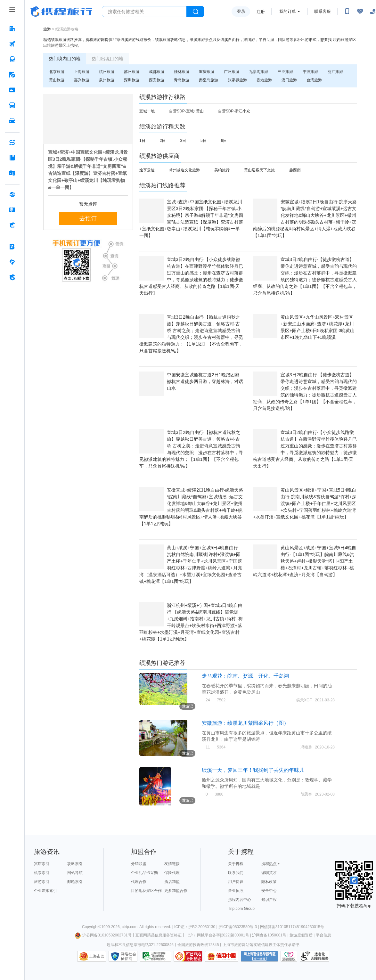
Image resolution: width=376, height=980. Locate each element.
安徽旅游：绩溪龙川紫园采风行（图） (245, 723)
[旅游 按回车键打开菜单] (12, 75)
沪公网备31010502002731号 (103, 935)
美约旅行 (222, 170)
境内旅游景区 (345, 40)
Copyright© (92, 927)
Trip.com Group (241, 909)
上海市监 (97, 956)
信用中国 (222, 956)
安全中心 (269, 891)
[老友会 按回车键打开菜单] (12, 262)
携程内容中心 (240, 900)
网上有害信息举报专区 (259, 956)
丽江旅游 (335, 72)
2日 (163, 141)
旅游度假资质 (301, 935)
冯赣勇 (306, 747)
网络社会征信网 (128, 956)
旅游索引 (42, 882)
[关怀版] (373, 12)
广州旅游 (232, 72)
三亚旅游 (285, 72)
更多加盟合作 (176, 891)
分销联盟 (139, 864)
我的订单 (288, 11)
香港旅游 (264, 80)
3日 (183, 141)
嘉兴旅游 (82, 80)
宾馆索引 (42, 864)
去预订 (88, 218)
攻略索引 (75, 864)
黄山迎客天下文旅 (259, 170)
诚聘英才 (269, 873)
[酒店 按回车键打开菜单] (12, 29)
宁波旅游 (310, 72)
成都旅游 (157, 72)
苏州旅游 (132, 72)
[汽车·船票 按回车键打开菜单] (12, 105)
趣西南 (295, 170)
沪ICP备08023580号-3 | (239, 927)
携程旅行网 (61, 12)
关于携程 (236, 864)
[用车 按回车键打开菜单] (12, 121)
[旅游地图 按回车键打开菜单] (12, 173)
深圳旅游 (132, 80)
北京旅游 (57, 72)
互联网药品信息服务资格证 (159, 935)
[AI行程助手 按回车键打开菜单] (12, 142)
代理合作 (139, 882)
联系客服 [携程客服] (323, 11)
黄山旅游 (57, 80)
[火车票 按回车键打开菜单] (12, 59)
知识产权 (269, 900)
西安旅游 (157, 80)
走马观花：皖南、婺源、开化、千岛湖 (245, 676)
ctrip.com (130, 927)
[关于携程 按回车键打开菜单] (12, 277)
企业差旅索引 (45, 891)
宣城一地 (147, 111)
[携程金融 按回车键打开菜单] (12, 225)
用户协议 (236, 882)
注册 (261, 12)
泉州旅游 (107, 80)
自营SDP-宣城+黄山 (186, 111)
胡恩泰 (306, 794)
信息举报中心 (155, 956)
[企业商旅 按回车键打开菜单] (12, 247)
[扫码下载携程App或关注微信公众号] (347, 12)
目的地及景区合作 (146, 891)
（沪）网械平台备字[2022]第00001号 (217, 935)
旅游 (47, 29)
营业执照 (236, 891)
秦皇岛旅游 (208, 80)
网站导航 (75, 873)
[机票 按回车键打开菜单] (12, 44)
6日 (224, 141)
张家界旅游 (237, 80)
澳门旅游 (289, 80)
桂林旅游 (182, 72)
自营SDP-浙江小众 (234, 111)
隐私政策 (269, 882)
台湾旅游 (314, 80)
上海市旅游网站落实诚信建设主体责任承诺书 (261, 945)
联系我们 (236, 873)
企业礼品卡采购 (144, 873)
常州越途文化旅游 (184, 170)
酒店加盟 (172, 882)
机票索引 (42, 873)
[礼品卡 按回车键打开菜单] (12, 210)
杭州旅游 (107, 72)
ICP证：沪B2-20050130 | (196, 927)
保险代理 (172, 873)
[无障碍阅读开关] (360, 12)
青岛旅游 (182, 80)
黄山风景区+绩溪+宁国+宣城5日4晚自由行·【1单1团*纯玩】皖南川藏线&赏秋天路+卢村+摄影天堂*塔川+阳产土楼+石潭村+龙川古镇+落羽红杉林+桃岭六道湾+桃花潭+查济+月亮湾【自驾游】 (305, 561)
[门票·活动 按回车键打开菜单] (12, 90)
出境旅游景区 (55, 45)
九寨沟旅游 (258, 72)
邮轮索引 (75, 882)
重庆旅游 (207, 72)
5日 (204, 141)
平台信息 (323, 935)
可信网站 (188, 956)
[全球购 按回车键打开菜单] (12, 194)
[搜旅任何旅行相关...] (144, 12)
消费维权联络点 (289, 956)
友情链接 (172, 864)
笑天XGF (304, 700)
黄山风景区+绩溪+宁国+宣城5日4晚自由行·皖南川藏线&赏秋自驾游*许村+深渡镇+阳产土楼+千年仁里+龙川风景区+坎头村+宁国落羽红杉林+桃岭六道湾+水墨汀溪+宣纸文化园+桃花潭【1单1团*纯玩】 (305, 503)
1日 (142, 141)
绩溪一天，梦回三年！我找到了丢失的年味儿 (253, 770)
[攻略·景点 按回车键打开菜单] (12, 158)
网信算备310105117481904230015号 (292, 927)
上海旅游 (82, 72)
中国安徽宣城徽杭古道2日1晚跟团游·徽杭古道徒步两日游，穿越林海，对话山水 (205, 381)
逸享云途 (147, 170)
